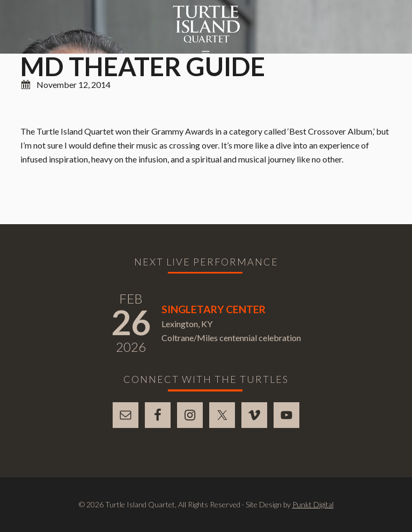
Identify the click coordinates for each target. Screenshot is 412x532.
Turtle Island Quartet (206, 24)
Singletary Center (214, 309)
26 (131, 322)
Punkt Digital (313, 504)
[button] (206, 54)
